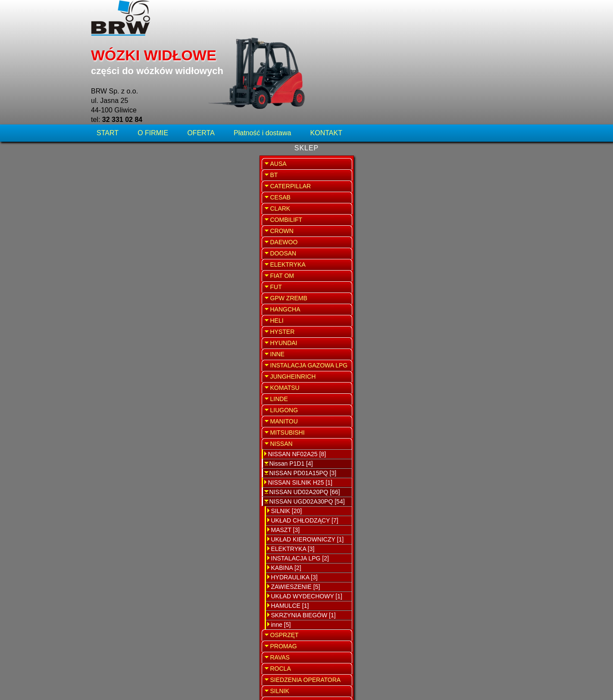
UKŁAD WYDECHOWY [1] (138, 525)
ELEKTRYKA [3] (124, 478)
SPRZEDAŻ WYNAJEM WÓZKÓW (475, 222)
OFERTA (201, 58)
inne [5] (113, 554)
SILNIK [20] (118, 440)
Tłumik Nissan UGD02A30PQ (306, 117)
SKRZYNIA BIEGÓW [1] (135, 544)
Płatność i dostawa (262, 58)
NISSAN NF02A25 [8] (129, 383)
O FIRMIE (153, 58)
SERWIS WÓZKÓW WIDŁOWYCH (475, 174)
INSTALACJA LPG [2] (131, 487)
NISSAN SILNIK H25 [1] (132, 411)
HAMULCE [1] (122, 535)
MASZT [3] (117, 459)
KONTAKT (326, 58)
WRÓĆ (410, 85)
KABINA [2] (118, 497)
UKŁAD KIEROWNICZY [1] (139, 468)
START (108, 58)
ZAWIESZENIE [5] (127, 516)
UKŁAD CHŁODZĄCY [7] (136, 449)
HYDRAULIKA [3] (126, 506)
